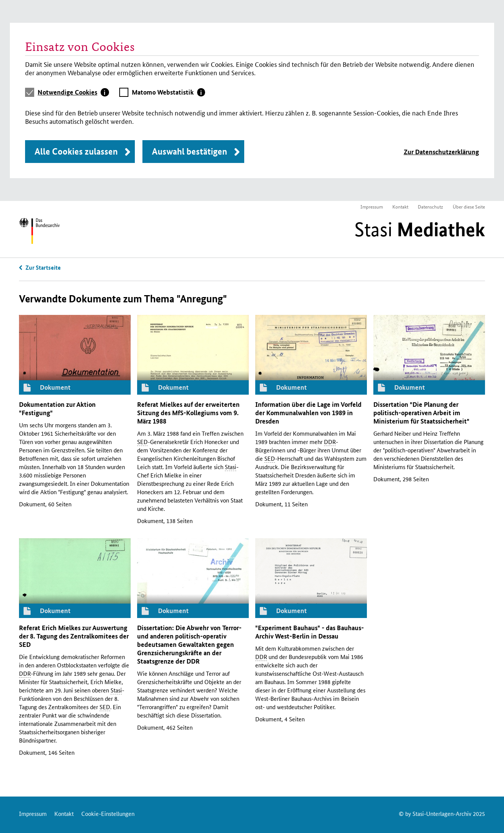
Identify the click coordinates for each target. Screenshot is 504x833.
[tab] (73, 92)
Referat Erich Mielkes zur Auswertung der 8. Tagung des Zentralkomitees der (74, 636)
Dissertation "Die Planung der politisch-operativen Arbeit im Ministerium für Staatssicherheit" (421, 413)
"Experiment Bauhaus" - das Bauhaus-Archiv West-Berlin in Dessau (310, 632)
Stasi (420, 229)
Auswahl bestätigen (190, 151)
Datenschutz (431, 206)
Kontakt (400, 206)
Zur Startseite (43, 267)
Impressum (372, 206)
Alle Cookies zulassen (76, 151)
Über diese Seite (469, 206)
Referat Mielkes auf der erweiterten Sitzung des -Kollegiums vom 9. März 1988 (188, 413)
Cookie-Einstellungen (108, 813)
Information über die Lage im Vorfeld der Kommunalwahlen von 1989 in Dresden (308, 413)
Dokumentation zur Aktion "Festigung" (57, 409)
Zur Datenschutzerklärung (441, 152)
